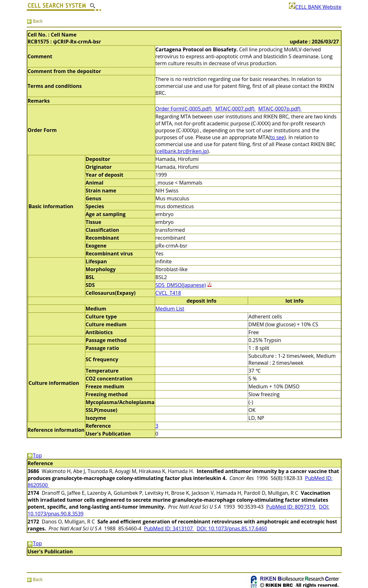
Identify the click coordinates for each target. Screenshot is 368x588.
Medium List (170, 309)
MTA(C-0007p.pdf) (280, 109)
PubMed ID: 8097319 (291, 507)
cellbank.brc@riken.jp (182, 151)
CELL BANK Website (315, 7)
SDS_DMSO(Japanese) (181, 285)
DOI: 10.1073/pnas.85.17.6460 (232, 528)
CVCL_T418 (168, 293)
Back (35, 21)
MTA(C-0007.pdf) (235, 109)
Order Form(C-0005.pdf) (184, 109)
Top (34, 455)
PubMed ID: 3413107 (169, 528)
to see (277, 137)
